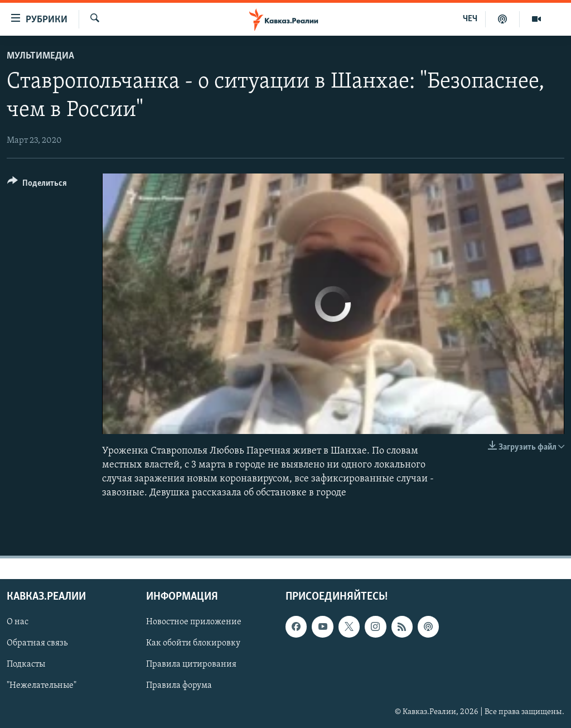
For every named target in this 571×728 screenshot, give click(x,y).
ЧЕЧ (470, 19)
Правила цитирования (191, 664)
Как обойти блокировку (193, 643)
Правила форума (179, 686)
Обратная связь (37, 643)
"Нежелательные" (42, 686)
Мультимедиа (40, 56)
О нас (18, 622)
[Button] (37, 185)
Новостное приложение (194, 622)
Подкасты (26, 664)
